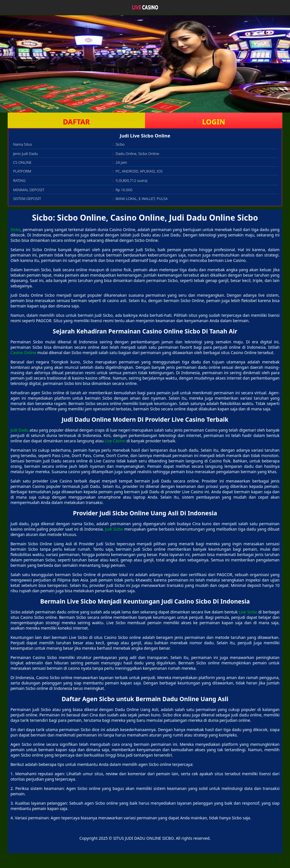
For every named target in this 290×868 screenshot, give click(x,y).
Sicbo (15, 230)
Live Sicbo (248, 612)
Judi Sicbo (114, 529)
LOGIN (214, 122)
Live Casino (115, 441)
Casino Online (23, 353)
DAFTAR (76, 122)
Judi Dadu (20, 430)
